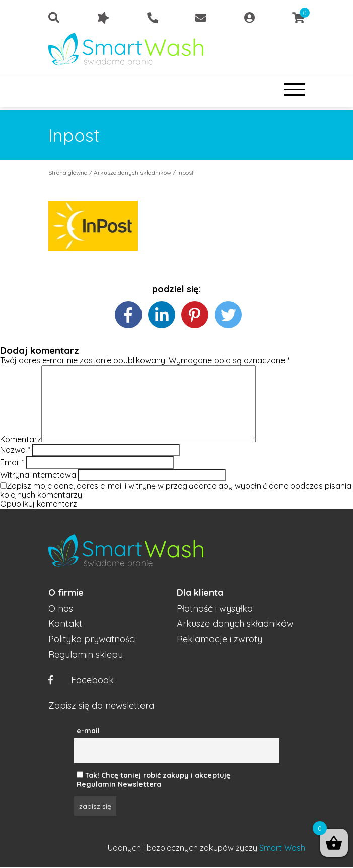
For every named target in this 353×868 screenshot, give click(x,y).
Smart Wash (282, 848)
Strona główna (68, 173)
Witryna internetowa (38, 475)
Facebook (81, 680)
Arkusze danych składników (132, 173)
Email (12, 462)
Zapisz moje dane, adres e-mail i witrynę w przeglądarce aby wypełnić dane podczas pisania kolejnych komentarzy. (176, 490)
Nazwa (15, 450)
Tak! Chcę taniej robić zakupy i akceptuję (158, 775)
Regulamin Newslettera (119, 784)
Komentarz (21, 439)
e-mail (88, 731)
